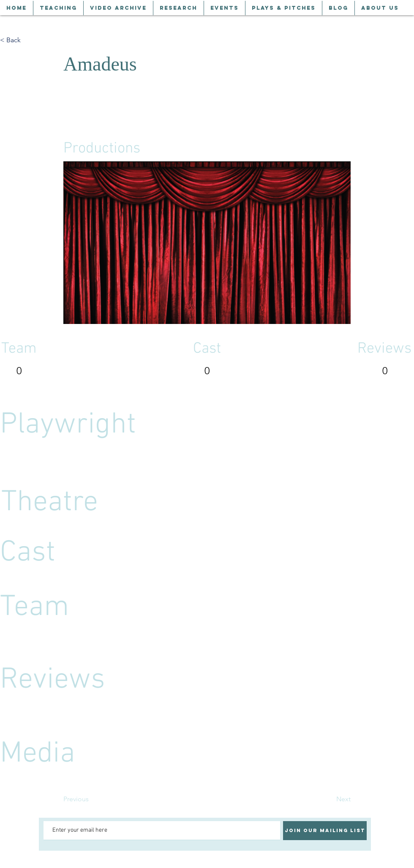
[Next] (330, 800)
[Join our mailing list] (325, 831)
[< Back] (28, 40)
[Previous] (91, 800)
